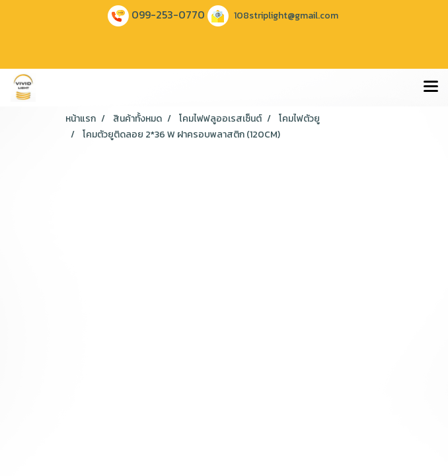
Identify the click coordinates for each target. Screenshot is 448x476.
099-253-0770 (168, 15)
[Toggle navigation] (431, 87)
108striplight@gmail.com (286, 16)
